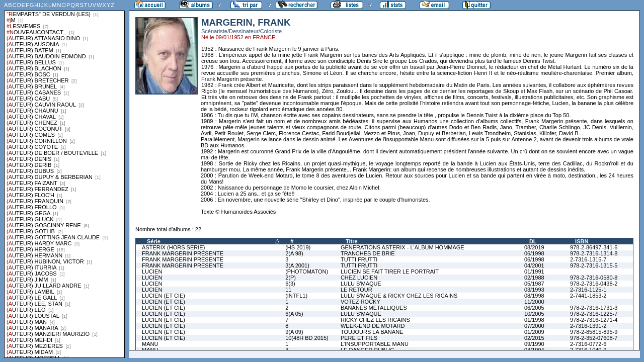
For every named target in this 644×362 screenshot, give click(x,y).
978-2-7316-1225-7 (594, 314)
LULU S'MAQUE (361, 284)
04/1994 (534, 350)
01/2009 (534, 332)
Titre (352, 241)
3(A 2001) (297, 265)
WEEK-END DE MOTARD (373, 326)
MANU (150, 344)
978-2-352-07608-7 (594, 338)
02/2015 (534, 338)
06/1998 (534, 253)
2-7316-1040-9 (588, 350)
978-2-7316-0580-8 (594, 278)
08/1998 (534, 296)
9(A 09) (294, 332)
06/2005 (534, 308)
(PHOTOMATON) (307, 271)
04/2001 (534, 265)
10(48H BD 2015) (307, 338)
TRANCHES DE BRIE (368, 253)
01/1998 (534, 320)
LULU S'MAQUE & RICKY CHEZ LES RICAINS (399, 296)
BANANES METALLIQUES (374, 308)
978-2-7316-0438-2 (594, 284)
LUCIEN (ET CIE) (164, 296)
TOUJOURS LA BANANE (372, 332)
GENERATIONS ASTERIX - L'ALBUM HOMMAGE (403, 247)
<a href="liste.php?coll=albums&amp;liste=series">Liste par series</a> (64, 179)
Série (154, 241)
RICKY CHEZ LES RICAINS (375, 320)
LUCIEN (152, 271)
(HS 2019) (298, 247)
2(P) (291, 278)
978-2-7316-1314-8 (594, 253)
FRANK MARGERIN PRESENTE (183, 253)
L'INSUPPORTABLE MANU (375, 344)
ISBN (582, 241)
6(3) (290, 284)
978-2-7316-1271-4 (594, 320)
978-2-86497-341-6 (594, 247)
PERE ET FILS (359, 338)
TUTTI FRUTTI (359, 259)
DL (533, 241)
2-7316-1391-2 (588, 326)
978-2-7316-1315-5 (594, 265)
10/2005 (534, 314)
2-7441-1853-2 (588, 296)
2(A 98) (294, 253)
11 (288, 290)
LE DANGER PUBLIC (367, 350)
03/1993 (534, 290)
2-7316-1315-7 (588, 259)
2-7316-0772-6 (588, 344)
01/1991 (534, 271)
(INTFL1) (296, 296)
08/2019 (534, 247)
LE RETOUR (356, 290)
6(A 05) (294, 314)
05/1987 (534, 284)
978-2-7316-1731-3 (594, 308)
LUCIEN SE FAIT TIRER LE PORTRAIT (390, 271)
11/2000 (534, 302)
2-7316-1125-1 (588, 290)
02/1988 (534, 278)
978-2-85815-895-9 (594, 332)
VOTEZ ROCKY (360, 302)
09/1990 (534, 344)
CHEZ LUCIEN (359, 278)
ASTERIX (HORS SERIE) (173, 247)
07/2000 (534, 326)
